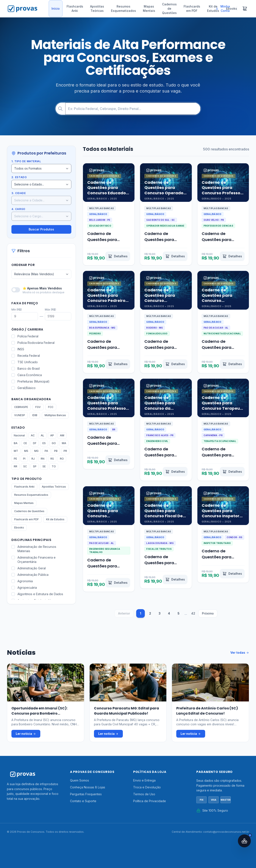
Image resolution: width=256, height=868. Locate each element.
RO (62, 459)
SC (25, 466)
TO (54, 466)
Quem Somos (80, 780)
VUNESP (20, 415)
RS (52, 459)
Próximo (208, 613)
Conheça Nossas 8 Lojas (88, 787)
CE (25, 443)
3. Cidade (19, 193)
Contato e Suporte (83, 801)
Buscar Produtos (41, 229)
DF (35, 443)
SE (44, 466)
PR (65, 451)
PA (46, 451)
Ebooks (19, 527)
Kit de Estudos (55, 519)
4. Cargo (18, 209)
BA (16, 443)
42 (193, 613)
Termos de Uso (144, 794)
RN (43, 459)
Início (56, 8)
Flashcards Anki (75, 8)
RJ (33, 459)
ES (44, 443)
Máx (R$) (50, 310)
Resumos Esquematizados (123, 8)
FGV (38, 407)
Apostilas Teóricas (97, 8)
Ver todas (240, 653)
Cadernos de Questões (169, 8)
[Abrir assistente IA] (244, 841)
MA (64, 443)
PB (56, 451)
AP (52, 435)
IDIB (35, 415)
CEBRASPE (21, 407)
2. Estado (19, 177)
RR (16, 466)
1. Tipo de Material (26, 161)
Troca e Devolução (147, 787)
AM (62, 435)
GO (54, 443)
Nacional (19, 435)
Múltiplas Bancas (55, 415)
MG (36, 451)
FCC (51, 407)
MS (26, 451)
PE (15, 459)
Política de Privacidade (150, 801)
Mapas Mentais (149, 8)
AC (33, 435)
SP (35, 466)
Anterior (124, 613)
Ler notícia (26, 734)
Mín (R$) (17, 310)
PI (24, 459)
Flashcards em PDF (192, 8)
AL (42, 435)
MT (16, 451)
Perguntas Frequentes (86, 794)
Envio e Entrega (144, 780)
